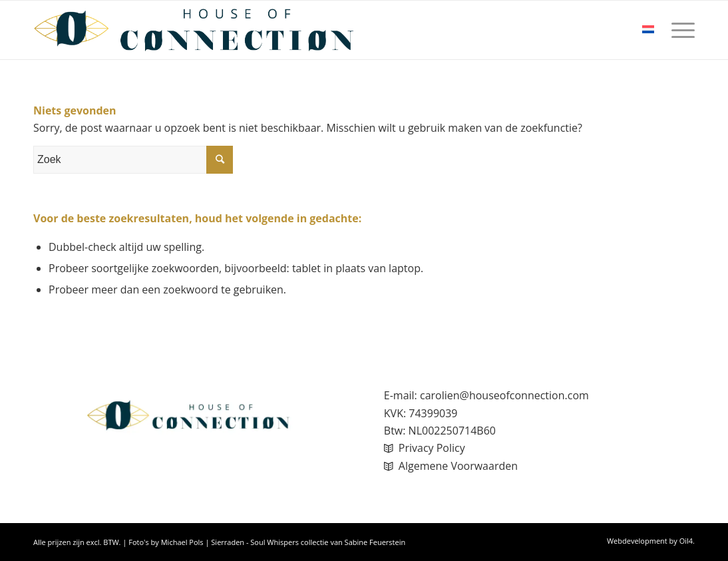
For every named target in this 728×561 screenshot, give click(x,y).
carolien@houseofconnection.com (504, 395)
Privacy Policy (432, 448)
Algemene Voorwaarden (458, 466)
